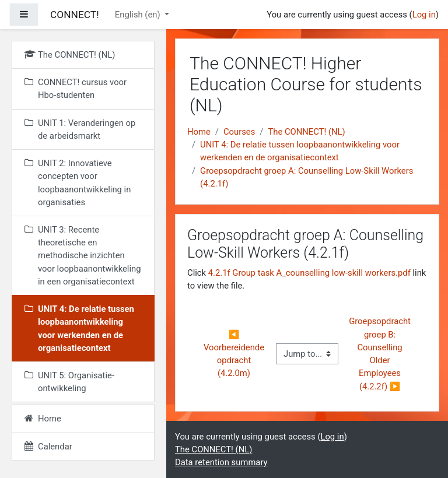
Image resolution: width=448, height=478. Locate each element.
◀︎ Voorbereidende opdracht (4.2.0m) (235, 354)
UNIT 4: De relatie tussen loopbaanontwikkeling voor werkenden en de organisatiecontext (300, 151)
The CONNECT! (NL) (306, 132)
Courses (239, 132)
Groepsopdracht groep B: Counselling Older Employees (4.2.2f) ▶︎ (381, 354)
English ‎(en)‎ (139, 15)
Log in (424, 15)
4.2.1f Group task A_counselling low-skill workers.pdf (309, 273)
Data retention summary (221, 462)
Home (199, 132)
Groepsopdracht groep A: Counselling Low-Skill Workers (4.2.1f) (307, 177)
